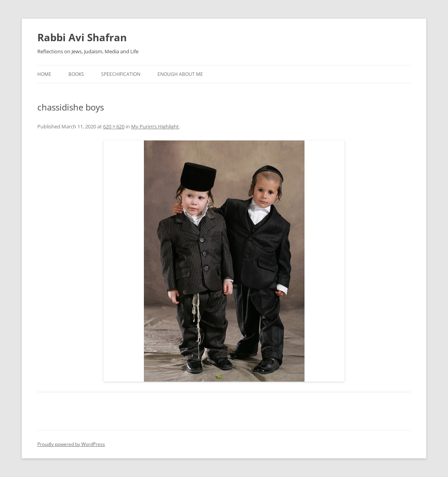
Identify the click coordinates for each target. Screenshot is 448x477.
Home (44, 74)
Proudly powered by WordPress (71, 444)
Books (76, 74)
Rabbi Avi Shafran (82, 37)
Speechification (121, 74)
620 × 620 (114, 126)
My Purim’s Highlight (155, 126)
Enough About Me (180, 74)
